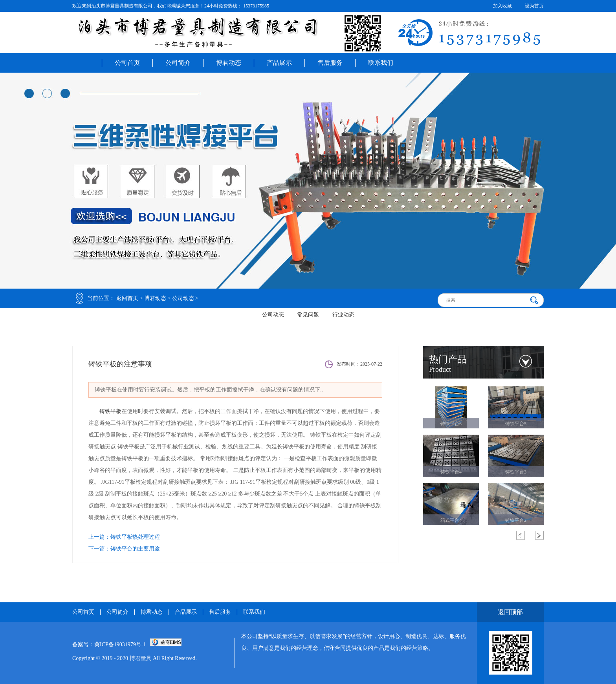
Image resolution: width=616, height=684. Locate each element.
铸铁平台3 (516, 472)
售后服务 (330, 63)
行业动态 (343, 315)
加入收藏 (502, 6)
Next (539, 535)
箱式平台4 (451, 520)
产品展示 (279, 63)
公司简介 (178, 63)
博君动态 (229, 63)
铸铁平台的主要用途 (135, 549)
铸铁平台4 (451, 472)
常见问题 (308, 315)
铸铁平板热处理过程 (135, 537)
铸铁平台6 (451, 424)
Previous (521, 535)
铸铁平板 (110, 411)
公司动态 (183, 298)
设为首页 (534, 6)
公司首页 (127, 63)
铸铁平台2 (516, 520)
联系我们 (381, 63)
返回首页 (127, 298)
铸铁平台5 (516, 424)
